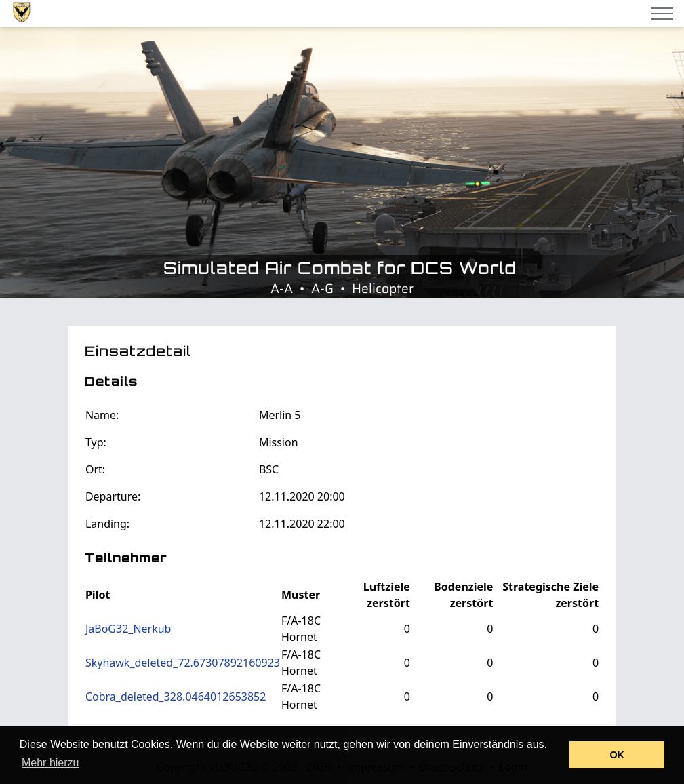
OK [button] (617, 755)
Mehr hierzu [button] (50, 763)
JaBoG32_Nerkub (128, 629)
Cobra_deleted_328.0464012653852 (176, 697)
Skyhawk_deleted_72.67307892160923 (183, 663)
